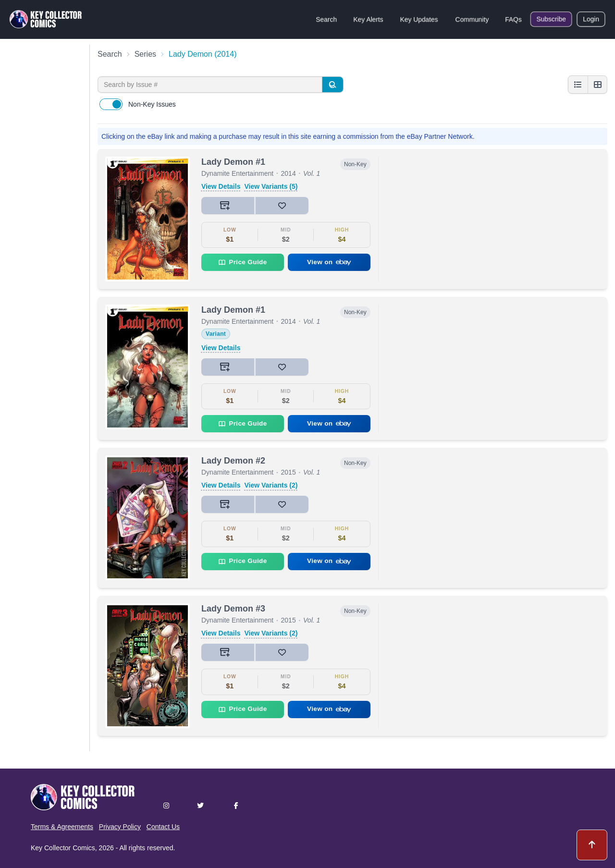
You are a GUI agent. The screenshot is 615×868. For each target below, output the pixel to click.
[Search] (332, 85)
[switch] (111, 104)
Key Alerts (368, 19)
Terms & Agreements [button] (62, 827)
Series (145, 54)
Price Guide (242, 262)
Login (591, 19)
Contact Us (163, 827)
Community (472, 19)
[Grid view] (597, 85)
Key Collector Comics (63, 848)
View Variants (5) (271, 186)
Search (326, 19)
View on (329, 262)
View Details (221, 186)
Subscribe (551, 19)
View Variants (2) (271, 485)
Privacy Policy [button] (120, 827)
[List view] (578, 85)
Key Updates (419, 19)
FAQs (513, 19)
